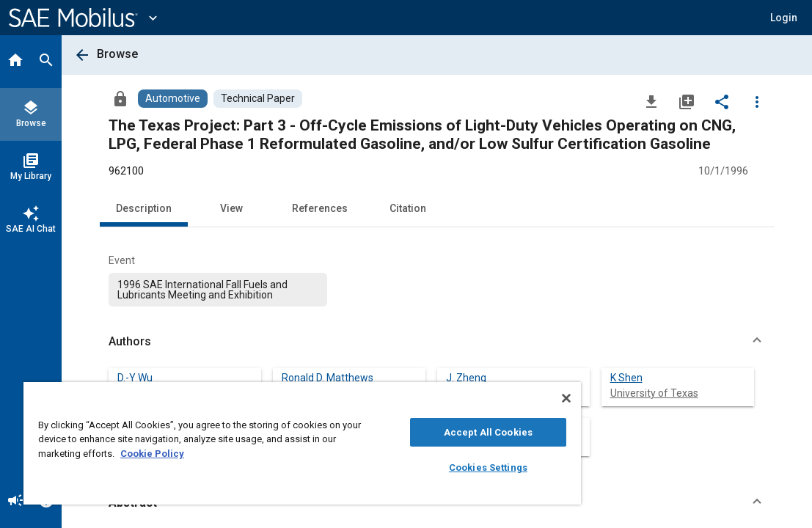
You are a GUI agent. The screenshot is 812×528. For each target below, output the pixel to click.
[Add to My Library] (687, 101)
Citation (408, 208)
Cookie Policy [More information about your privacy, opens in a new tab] (255, 454)
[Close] (480, 398)
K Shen (626, 378)
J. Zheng (466, 378)
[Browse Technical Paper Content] (258, 99)
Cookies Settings (415, 467)
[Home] (15, 62)
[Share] (722, 101)
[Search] (46, 62)
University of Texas (654, 393)
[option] (218, 290)
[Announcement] (15, 502)
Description (144, 208)
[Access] (120, 98)
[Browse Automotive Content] (173, 99)
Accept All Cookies (415, 432)
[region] (259, 443)
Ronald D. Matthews (328, 378)
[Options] (757, 101)
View (231, 208)
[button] (437, 342)
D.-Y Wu (135, 378)
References (320, 208)
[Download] (651, 101)
